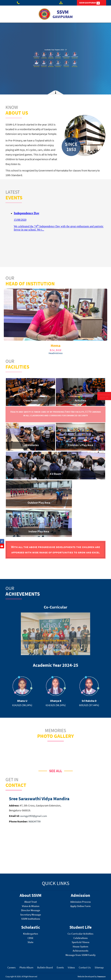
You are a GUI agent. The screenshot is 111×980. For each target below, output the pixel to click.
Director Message (31, 910)
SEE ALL (56, 771)
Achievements (80, 951)
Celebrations (80, 938)
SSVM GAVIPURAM (90, 3)
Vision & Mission (31, 906)
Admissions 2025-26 (104, 396)
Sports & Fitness (80, 942)
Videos (71, 967)
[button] (21, 635)
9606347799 (34, 821)
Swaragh (101, 976)
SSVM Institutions (31, 919)
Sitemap (99, 967)
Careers (11, 967)
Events (60, 967)
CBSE (31, 938)
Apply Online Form (80, 906)
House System (80, 946)
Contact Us (85, 967)
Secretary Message (31, 915)
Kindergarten (31, 934)
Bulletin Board (45, 967)
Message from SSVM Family (80, 955)
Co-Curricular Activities (80, 934)
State (31, 942)
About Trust (31, 902)
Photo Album (26, 967)
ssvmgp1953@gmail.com (33, 816)
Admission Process (80, 902)
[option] (55, 634)
